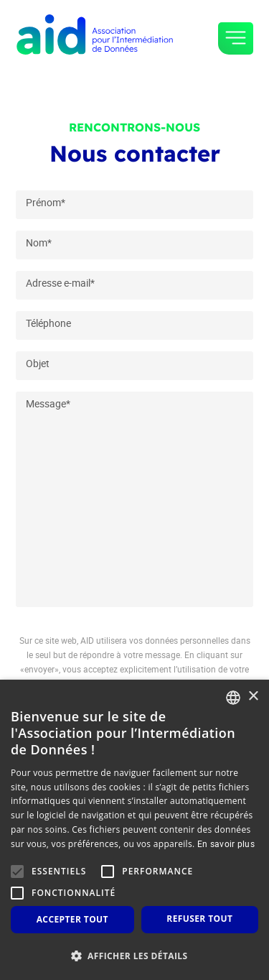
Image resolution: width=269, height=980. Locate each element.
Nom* (39, 242)
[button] (134, 956)
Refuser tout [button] (199, 919)
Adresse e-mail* (60, 283)
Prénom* (46, 202)
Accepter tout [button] (72, 919)
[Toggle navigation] (236, 38)
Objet (38, 363)
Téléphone (48, 323)
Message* (48, 403)
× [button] (253, 697)
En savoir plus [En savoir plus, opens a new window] (226, 843)
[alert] (134, 830)
